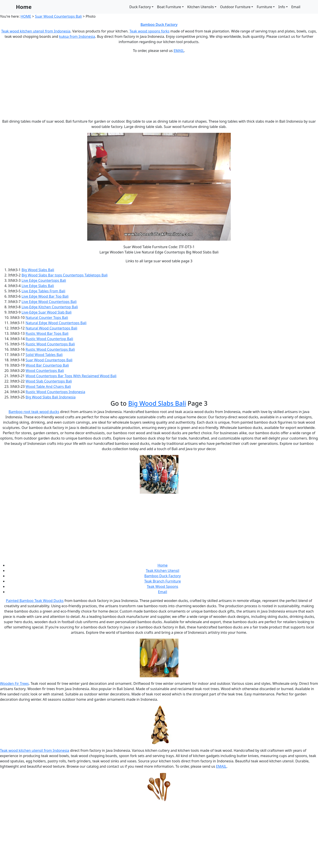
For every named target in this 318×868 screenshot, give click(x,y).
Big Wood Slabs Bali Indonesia (51, 397)
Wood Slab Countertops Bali (49, 381)
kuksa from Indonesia (77, 36)
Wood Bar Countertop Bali (47, 365)
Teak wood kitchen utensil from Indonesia (36, 31)
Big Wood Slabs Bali (38, 270)
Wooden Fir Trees (14, 683)
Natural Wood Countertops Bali (51, 328)
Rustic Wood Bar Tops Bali (47, 333)
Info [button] (282, 7)
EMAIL (179, 51)
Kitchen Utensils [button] (201, 7)
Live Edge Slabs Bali (38, 286)
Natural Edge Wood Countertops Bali (56, 323)
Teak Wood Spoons (163, 586)
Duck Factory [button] (140, 7)
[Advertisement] (159, 88)
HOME (26, 16)
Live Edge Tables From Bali (44, 291)
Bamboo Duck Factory (159, 25)
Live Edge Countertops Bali (44, 280)
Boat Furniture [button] (169, 7)
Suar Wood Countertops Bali (58, 16)
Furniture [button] (264, 7)
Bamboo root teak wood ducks (34, 412)
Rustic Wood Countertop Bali (49, 339)
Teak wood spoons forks (149, 31)
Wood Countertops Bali (45, 371)
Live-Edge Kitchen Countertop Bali (50, 307)
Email (296, 7)
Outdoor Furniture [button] (235, 7)
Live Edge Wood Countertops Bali (49, 302)
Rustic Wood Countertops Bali (50, 344)
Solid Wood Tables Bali (44, 355)
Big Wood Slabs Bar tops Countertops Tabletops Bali (65, 275)
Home (24, 7)
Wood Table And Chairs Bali (48, 386)
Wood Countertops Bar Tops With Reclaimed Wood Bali (71, 376)
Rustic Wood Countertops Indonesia (55, 392)
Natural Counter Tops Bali (47, 318)
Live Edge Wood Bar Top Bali (45, 296)
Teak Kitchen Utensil (162, 571)
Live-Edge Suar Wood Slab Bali (47, 312)
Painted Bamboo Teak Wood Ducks (35, 601)
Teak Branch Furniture (163, 581)
